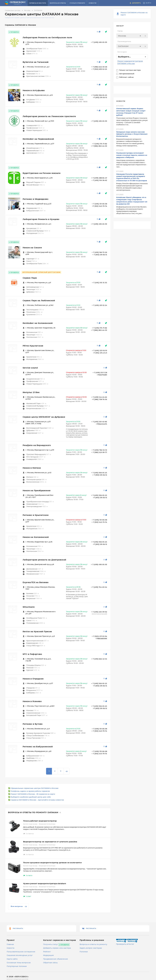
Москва (29, 10)
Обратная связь (50, 963)
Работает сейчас (127, 77)
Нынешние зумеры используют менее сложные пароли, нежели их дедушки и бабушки (132, 155)
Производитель (124, 42)
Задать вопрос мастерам (91, 948)
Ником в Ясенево (32, 701)
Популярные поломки (17, 966)
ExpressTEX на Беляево (36, 582)
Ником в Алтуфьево (34, 91)
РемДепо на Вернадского (37, 445)
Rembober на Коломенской (38, 323)
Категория (122, 52)
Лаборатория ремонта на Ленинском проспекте (49, 116)
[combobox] (132, 36)
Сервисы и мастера (38, 3)
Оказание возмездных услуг (20, 955)
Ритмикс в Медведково (35, 199)
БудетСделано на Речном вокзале (42, 173)
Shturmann (29, 607)
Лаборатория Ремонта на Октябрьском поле (47, 38)
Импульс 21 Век (31, 392)
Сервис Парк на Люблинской (39, 301)
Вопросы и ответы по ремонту (93, 944)
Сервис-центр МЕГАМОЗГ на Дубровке (44, 417)
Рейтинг (47, 952)
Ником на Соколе (32, 248)
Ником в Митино (32, 468)
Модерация (48, 955)
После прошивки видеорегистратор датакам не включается (52, 863)
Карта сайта (12, 959)
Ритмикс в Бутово (33, 724)
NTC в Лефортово (32, 654)
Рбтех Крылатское (33, 346)
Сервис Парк (30, 278)
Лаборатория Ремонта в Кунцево (41, 219)
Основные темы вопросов (19, 963)
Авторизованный (127, 74)
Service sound (30, 368)
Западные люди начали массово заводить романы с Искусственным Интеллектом (132, 134)
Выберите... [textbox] (124, 57)
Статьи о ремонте (77, 3)
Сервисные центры (14, 10)
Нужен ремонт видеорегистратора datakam (45, 884)
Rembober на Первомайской (38, 139)
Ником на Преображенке (37, 491)
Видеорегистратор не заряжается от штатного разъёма (50, 842)
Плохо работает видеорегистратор (40, 821)
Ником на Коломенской (36, 537)
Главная (10, 944)
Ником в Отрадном (33, 679)
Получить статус (51, 944)
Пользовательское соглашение (21, 952)
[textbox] (132, 36)
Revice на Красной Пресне (37, 632)
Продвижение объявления (56, 959)
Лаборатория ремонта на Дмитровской (44, 560)
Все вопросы (19, 907)
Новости (93, 3)
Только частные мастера (130, 70)
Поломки (84, 952)
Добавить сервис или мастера (57, 948)
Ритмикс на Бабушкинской (38, 747)
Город (120, 31)
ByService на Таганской (36, 62)
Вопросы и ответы (58, 3)
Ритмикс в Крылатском (36, 515)
